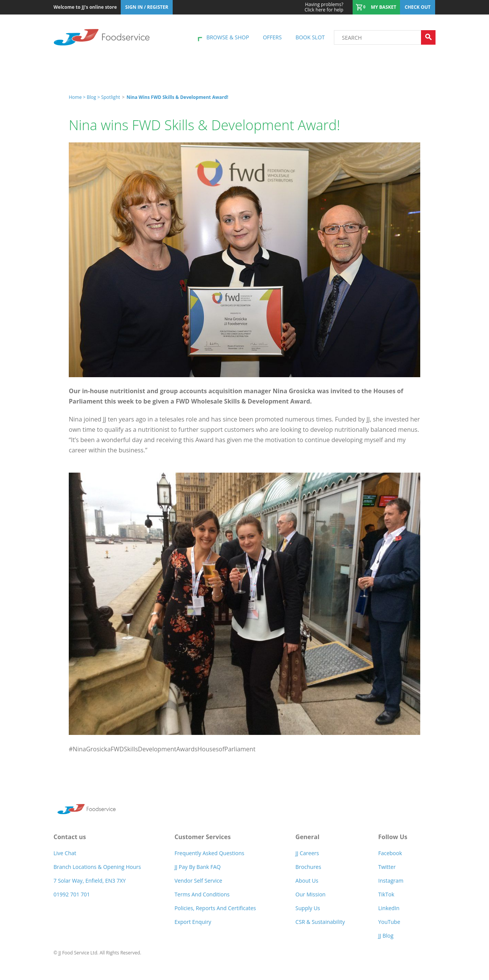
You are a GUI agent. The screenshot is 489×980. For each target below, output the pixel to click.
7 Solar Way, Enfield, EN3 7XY (90, 881)
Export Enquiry (193, 922)
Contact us (70, 837)
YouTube (389, 922)
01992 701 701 (72, 894)
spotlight (111, 97)
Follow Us (393, 837)
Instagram (391, 881)
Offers (272, 37)
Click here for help (324, 7)
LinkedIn (389, 908)
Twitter (387, 867)
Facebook (390, 853)
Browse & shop (228, 37)
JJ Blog (386, 936)
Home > (78, 97)
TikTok (386, 894)
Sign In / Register (147, 7)
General (307, 837)
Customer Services (203, 837)
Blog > (94, 97)
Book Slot (310, 37)
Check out (418, 7)
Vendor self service (198, 881)
